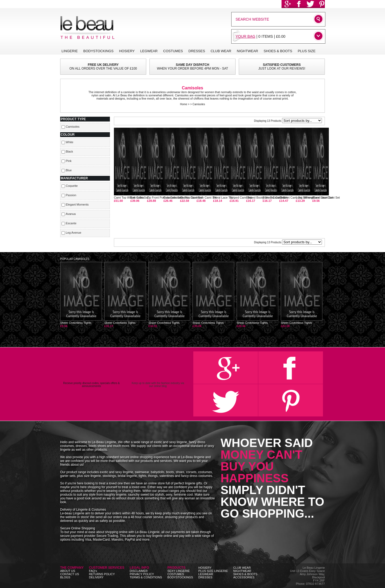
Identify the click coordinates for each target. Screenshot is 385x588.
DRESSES (205, 577)
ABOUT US (68, 571)
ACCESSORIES (244, 577)
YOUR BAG (245, 36)
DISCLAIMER (139, 571)
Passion (71, 195)
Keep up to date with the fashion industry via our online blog (158, 381)
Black (69, 151)
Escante (71, 223)
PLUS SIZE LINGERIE (213, 571)
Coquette (72, 186)
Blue (69, 170)
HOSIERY (205, 568)
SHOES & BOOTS (245, 574)
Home (184, 104)
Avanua (71, 214)
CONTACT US (70, 574)
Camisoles (199, 104)
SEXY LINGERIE (179, 571)
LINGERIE (70, 51)
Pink (69, 161)
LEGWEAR (206, 574)
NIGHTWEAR (242, 571)
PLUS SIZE (307, 51)
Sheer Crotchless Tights (81, 295)
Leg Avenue (74, 233)
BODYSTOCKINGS (180, 577)
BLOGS (65, 577)
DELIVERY (96, 577)
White (70, 142)
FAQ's (93, 571)
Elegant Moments (77, 204)
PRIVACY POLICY (142, 574)
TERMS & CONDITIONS (146, 577)
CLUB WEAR (242, 568)
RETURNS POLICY (102, 574)
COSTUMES (176, 574)
